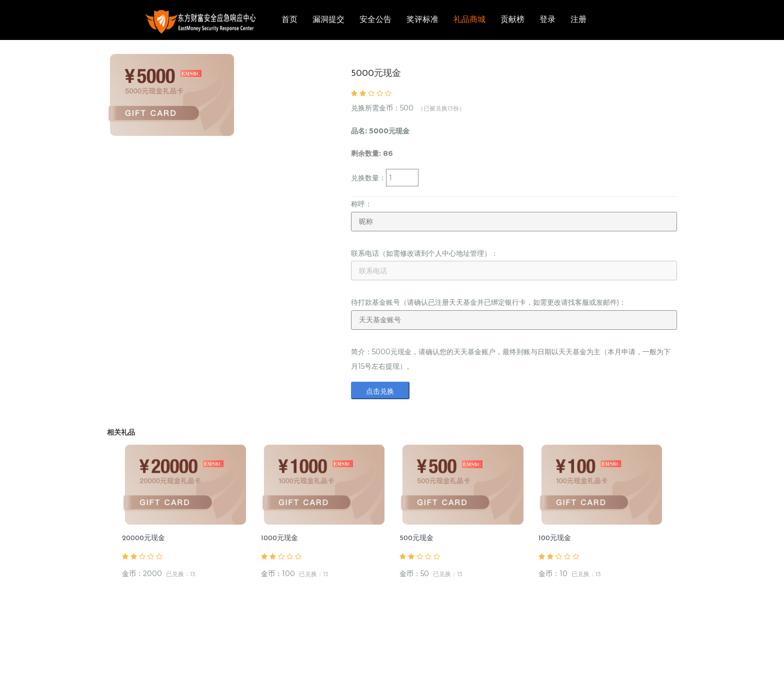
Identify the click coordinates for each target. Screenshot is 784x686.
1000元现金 (279, 538)
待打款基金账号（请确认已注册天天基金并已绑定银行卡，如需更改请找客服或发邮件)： (488, 302)
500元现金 (416, 538)
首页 (289, 20)
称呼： (361, 204)
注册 (578, 20)
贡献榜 (512, 20)
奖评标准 (422, 20)
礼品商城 (469, 20)
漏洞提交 (328, 20)
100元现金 (555, 538)
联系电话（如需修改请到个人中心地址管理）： (424, 253)
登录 (547, 20)
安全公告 (375, 20)
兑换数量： (368, 178)
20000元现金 (143, 538)
